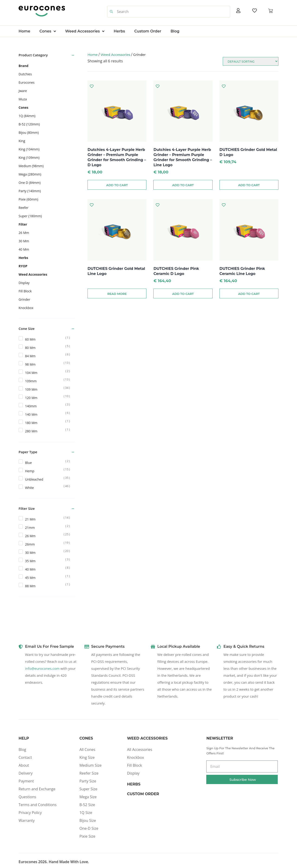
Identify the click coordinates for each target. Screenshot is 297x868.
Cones (48, 31)
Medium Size (90, 765)
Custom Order (148, 31)
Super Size (88, 789)
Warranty (27, 820)
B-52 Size (87, 805)
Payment (26, 781)
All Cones (87, 750)
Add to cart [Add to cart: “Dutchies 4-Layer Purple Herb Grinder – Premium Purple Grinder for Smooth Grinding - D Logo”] (117, 185)
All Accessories (140, 750)
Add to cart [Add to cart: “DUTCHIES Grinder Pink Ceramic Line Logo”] (249, 294)
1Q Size (86, 813)
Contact (25, 757)
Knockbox (135, 757)
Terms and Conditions (38, 805)
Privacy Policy (30, 813)
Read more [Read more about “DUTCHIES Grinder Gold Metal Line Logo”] (117, 294)
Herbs (119, 31)
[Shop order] (251, 61)
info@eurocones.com (42, 668)
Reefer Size (89, 773)
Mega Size (88, 797)
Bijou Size (88, 820)
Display (133, 773)
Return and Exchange (37, 789)
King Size (87, 757)
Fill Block (134, 765)
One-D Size (89, 828)
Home (24, 31)
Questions (27, 797)
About (24, 765)
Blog (175, 31)
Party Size (88, 781)
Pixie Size (87, 836)
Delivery (26, 773)
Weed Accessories (85, 31)
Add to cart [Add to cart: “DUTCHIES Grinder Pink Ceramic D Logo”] (183, 294)
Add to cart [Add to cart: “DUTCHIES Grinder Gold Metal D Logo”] (249, 185)
